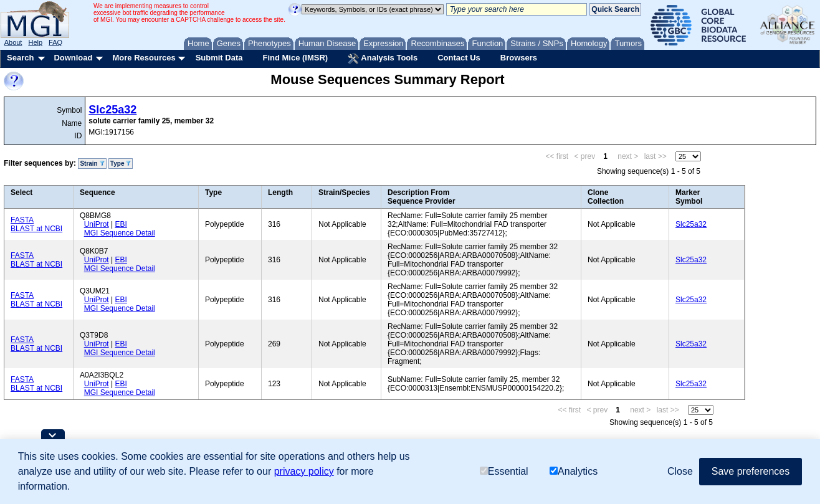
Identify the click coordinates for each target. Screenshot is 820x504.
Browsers (519, 58)
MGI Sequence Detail (120, 233)
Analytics (574, 471)
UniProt (97, 224)
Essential (504, 471)
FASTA (22, 220)
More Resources (144, 58)
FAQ (55, 42)
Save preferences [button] (751, 471)
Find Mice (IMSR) (295, 58)
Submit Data (219, 58)
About (13, 42)
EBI (121, 224)
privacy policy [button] (304, 471)
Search (20, 58)
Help (35, 42)
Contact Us (459, 58)
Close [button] (680, 471)
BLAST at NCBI (36, 229)
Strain (92, 164)
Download (73, 58)
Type (121, 164)
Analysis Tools (383, 59)
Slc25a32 (112, 110)
